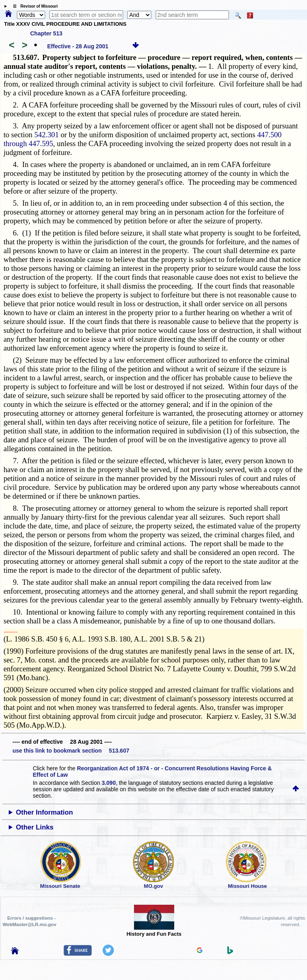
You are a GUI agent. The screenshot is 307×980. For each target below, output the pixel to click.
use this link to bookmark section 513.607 (71, 751)
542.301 (46, 135)
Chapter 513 (46, 33)
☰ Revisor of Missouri (33, 6)
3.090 (109, 783)
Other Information (45, 812)
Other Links (35, 827)
